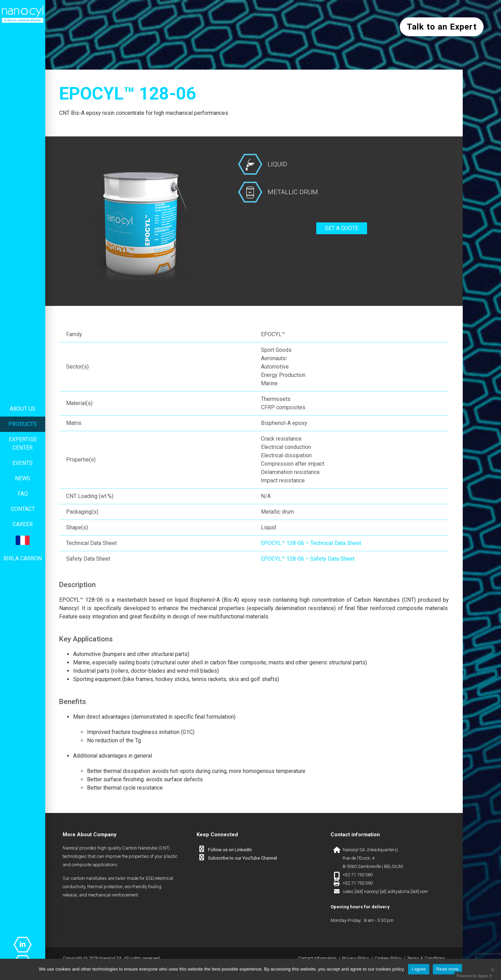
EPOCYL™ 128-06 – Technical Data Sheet (311, 543)
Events (23, 463)
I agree (419, 969)
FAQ (23, 494)
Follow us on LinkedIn (230, 850)
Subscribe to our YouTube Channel (242, 858)
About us (23, 409)
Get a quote (342, 228)
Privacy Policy (355, 958)
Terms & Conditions (426, 958)
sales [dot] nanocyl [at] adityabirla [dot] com (385, 891)
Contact (23, 509)
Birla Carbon (23, 558)
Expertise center (23, 444)
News (23, 478)
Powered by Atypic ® (474, 976)
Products (23, 424)
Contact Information (317, 958)
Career (23, 524)
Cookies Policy (388, 958)
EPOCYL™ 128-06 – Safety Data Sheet (308, 559)
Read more (447, 969)
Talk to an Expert (442, 27)
